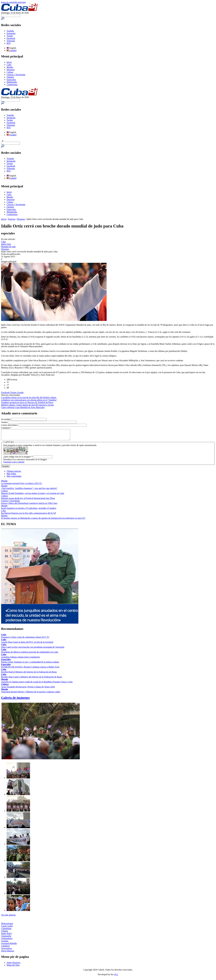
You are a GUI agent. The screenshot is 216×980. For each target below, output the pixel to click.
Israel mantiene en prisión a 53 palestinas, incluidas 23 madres (29, 510)
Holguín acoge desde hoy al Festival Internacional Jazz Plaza (28, 500)
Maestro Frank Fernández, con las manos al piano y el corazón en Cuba (33, 495)
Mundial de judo (8, 247)
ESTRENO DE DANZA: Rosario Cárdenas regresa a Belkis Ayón (30, 669)
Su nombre (6, 419)
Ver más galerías (8, 917)
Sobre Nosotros (13, 965)
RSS (9, 43)
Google (20, 392)
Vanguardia (6, 938)
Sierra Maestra (8, 953)
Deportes (11, 70)
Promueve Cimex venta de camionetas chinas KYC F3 (25, 639)
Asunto (5, 422)
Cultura (10, 72)
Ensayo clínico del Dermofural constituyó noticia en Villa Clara (29, 505)
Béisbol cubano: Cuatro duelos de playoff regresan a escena (27, 405)
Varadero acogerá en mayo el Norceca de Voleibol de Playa (27, 402)
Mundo (10, 67)
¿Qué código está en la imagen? (18, 459)
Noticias (12, 219)
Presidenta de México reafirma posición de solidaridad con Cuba (30, 654)
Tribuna (5, 933)
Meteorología (7, 926)
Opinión (10, 77)
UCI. (116, 976)
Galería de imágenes (15, 700)
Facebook (11, 38)
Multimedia (12, 82)
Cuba (9, 65)
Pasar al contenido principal (13, 2)
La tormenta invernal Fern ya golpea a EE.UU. (22, 485)
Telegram (11, 41)
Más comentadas (14, 478)
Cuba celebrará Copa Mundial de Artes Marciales (23, 407)
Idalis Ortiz (6, 244)
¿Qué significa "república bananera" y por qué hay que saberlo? (29, 490)
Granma (5, 943)
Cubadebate (6, 931)
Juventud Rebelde (9, 945)
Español (12, 50)
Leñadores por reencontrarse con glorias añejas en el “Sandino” (29, 400)
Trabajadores (7, 940)
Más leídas (11, 476)
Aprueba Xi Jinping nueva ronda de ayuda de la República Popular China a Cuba (37, 684)
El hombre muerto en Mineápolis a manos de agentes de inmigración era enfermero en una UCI (43, 520)
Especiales (11, 80)
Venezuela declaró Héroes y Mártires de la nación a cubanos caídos (31, 694)
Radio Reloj (6, 935)
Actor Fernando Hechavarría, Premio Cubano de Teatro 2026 (28, 689)
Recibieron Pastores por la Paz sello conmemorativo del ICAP (29, 515)
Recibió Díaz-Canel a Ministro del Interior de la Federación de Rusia (32, 679)
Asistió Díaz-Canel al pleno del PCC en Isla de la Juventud (27, 644)
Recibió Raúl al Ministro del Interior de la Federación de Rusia (29, 674)
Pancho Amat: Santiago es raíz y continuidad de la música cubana (30, 664)
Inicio (9, 62)
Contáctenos (12, 85)
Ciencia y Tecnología (16, 75)
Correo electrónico (10, 425)
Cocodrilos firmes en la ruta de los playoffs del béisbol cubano (29, 397)
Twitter (10, 36)
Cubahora (5, 948)
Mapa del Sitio (13, 967)
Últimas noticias (14, 473)
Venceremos (6, 950)
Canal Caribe (7, 928)
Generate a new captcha (14, 464)
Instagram (11, 33)
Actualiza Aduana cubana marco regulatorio (21, 659)
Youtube (10, 31)
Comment (6, 428)
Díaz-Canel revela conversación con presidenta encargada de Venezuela (33, 649)
